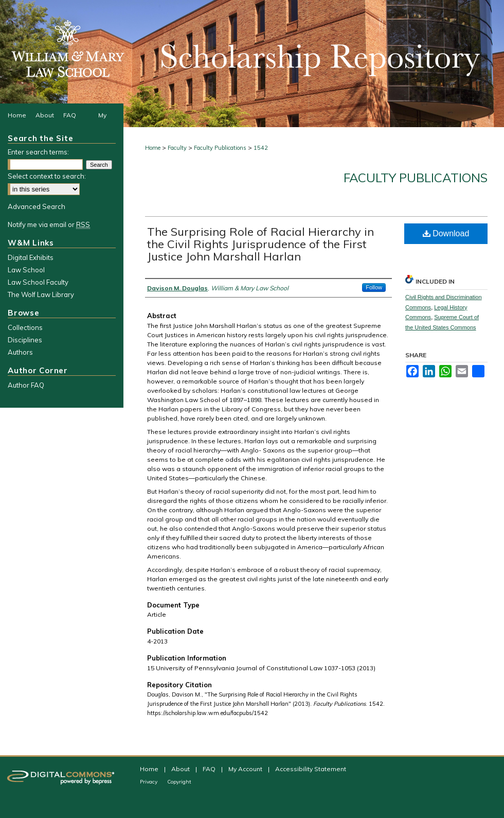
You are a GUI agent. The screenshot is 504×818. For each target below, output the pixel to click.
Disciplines (25, 340)
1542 (261, 148)
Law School (26, 270)
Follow (374, 287)
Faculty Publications (220, 148)
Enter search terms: (38, 152)
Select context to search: (47, 176)
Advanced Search (37, 206)
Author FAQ (26, 385)
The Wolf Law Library (41, 294)
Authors (20, 352)
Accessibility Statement (311, 769)
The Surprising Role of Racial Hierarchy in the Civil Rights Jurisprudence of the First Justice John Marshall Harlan (260, 244)
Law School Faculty (38, 282)
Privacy (149, 782)
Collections (25, 327)
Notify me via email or (49, 224)
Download (446, 233)
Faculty (177, 148)
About (181, 769)
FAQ (210, 769)
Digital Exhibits (31, 257)
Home (153, 148)
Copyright (179, 782)
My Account (246, 769)
